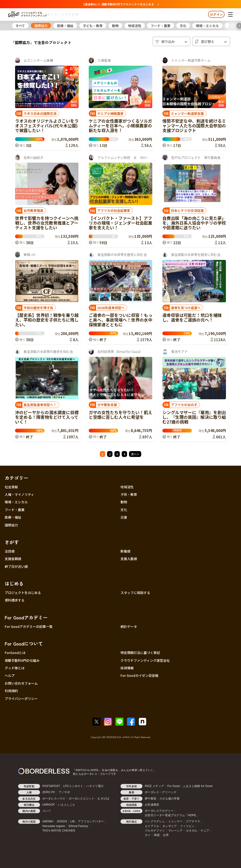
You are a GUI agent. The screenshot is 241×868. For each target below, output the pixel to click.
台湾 (166, 835)
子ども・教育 (93, 26)
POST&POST (51, 786)
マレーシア (175, 831)
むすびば (103, 799)
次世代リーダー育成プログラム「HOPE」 (172, 815)
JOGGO (62, 821)
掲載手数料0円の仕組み (22, 660)
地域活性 (135, 26)
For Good (173, 786)
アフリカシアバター (91, 821)
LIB (73, 821)
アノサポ (64, 792)
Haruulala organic (54, 826)
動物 (115, 26)
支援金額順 (13, 559)
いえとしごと (67, 805)
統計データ (129, 626)
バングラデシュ (155, 821)
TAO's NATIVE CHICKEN (59, 831)
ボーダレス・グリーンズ (161, 792)
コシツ (47, 811)
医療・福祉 (65, 26)
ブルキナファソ (155, 831)
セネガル (192, 831)
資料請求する (15, 600)
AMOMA (48, 821)
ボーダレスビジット (82, 799)
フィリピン (187, 826)
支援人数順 (129, 559)
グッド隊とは (15, 668)
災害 (124, 517)
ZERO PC (49, 792)
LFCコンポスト (73, 786)
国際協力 (41, 26)
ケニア (205, 831)
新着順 (125, 551)
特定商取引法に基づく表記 (140, 653)
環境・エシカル (207, 26)
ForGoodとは (15, 653)
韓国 (157, 835)
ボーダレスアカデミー (159, 811)
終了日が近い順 (16, 566)
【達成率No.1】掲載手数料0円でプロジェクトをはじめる (120, 4)
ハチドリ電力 (95, 786)
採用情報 (127, 668)
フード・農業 (161, 26)
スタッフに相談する (135, 593)
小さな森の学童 (170, 799)
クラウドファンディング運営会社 (145, 660)
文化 (183, 26)
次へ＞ (135, 454)
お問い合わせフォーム (21, 683)
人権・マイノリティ (19, 494)
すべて (20, 26)
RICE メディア (154, 786)
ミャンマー (175, 821)
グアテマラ (193, 821)
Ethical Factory (78, 826)
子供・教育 (129, 494)
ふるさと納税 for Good (198, 786)
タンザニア (170, 826)
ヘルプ (10, 675)
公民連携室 (152, 805)
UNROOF (49, 805)
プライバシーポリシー (21, 698)
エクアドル (152, 826)
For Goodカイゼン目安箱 (139, 675)
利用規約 (11, 691)
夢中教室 (151, 799)
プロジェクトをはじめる (23, 593)
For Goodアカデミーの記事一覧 (29, 626)
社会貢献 (11, 487)
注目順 (10, 551)
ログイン (216, 14)
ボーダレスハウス (54, 799)
